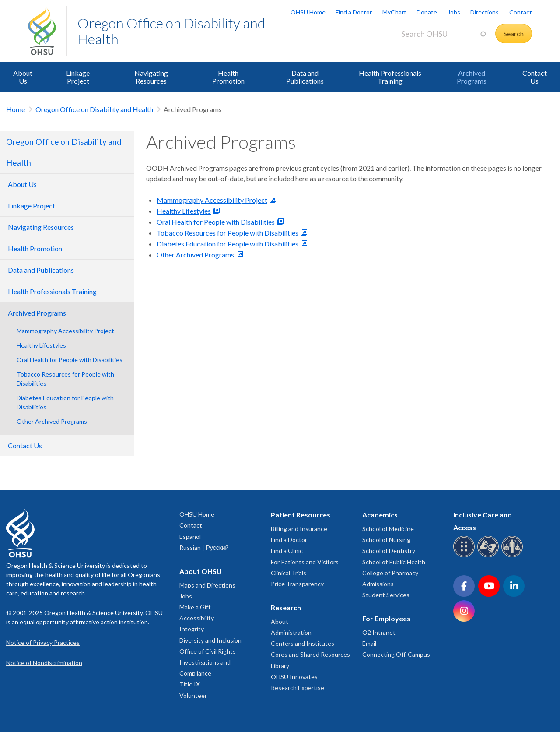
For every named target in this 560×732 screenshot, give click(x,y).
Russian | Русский (204, 547)
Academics (380, 515)
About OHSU (201, 571)
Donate (427, 12)
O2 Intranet (379, 632)
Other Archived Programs (52, 421)
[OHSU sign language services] (489, 556)
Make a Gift (195, 607)
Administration (291, 632)
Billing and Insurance (299, 529)
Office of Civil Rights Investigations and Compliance (208, 662)
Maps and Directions (207, 585)
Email (369, 643)
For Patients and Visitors (305, 562)
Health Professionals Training (390, 77)
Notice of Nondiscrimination (44, 663)
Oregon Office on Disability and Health (171, 31)
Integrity (192, 629)
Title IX (190, 684)
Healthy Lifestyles (41, 345)
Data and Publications (305, 77)
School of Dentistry (389, 551)
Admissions (378, 584)
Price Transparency (297, 584)
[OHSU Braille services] (465, 556)
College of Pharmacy (390, 573)
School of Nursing (386, 540)
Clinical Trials (289, 573)
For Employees (386, 618)
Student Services (386, 595)
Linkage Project (78, 77)
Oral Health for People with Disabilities (70, 360)
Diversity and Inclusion (210, 640)
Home (16, 109)
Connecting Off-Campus (396, 654)
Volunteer (193, 695)
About (280, 621)
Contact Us (535, 77)
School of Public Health (394, 562)
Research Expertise (297, 688)
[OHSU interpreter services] (513, 556)
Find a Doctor (354, 12)
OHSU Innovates (294, 677)
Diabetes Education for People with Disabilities (65, 402)
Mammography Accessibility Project (65, 331)
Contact (521, 12)
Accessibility (197, 618)
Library (280, 666)
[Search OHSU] (441, 34)
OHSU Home (308, 12)
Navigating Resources (151, 77)
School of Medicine (388, 529)
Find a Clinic (287, 551)
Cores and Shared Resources (310, 654)
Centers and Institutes (303, 643)
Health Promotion (228, 77)
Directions (485, 12)
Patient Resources (301, 515)
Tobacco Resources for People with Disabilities (65, 379)
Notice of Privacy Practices (43, 642)
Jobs (454, 12)
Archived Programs (472, 77)
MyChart (394, 12)
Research (286, 607)
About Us (23, 77)
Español (190, 537)
